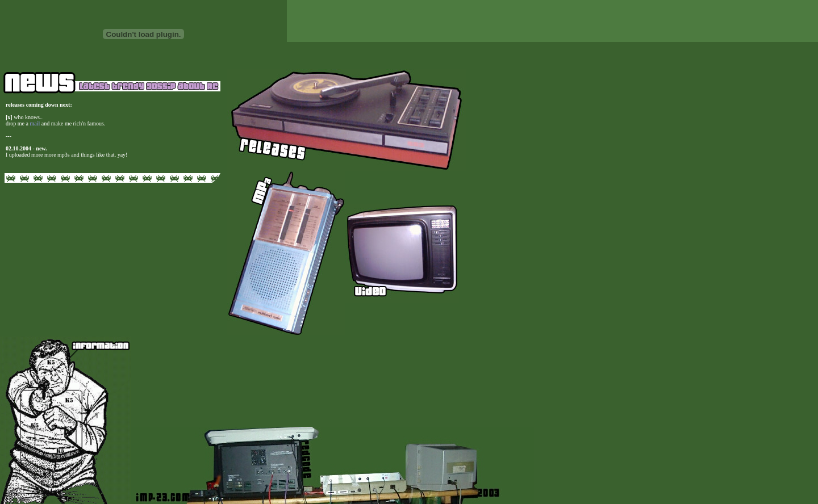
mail (35, 123)
